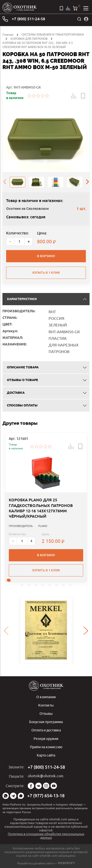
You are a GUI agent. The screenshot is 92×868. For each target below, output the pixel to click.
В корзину (46, 256)
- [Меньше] (10, 241)
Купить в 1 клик (46, 273)
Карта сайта (46, 755)
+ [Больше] (29, 241)
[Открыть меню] (86, 8)
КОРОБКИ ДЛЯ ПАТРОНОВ (29, 39)
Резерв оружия (46, 739)
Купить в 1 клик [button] (46, 570)
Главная (8, 35)
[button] (74, 96)
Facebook (31, 786)
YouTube (54, 786)
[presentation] (5, 182)
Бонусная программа (46, 722)
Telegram (13, 796)
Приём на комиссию (46, 747)
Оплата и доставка (46, 730)
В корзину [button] (46, 555)
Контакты (46, 705)
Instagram (46, 786)
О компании (46, 697)
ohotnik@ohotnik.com (46, 776)
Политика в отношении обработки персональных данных (46, 836)
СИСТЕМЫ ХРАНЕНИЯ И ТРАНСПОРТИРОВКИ (53, 35)
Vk (39, 786)
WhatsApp (6, 796)
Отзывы (46, 713)
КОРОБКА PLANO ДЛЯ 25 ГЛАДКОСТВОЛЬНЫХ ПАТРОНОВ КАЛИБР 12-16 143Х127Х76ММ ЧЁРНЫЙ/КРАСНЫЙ (41, 508)
